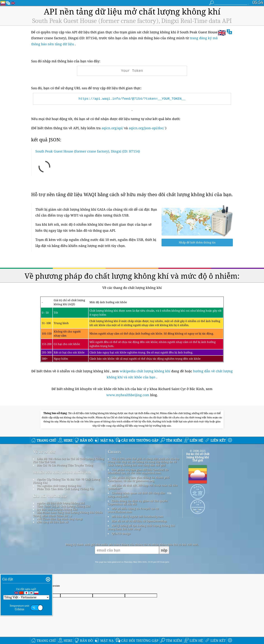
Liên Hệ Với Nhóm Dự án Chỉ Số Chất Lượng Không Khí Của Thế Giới (68, 460)
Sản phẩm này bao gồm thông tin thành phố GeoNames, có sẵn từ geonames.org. (139, 479)
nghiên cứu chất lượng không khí (62, 472)
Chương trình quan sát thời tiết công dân (138, 493)
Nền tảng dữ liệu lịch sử (53, 522)
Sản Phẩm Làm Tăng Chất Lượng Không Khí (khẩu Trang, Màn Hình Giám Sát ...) (68, 514)
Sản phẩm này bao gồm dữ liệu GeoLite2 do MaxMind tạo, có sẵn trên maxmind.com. (138, 471)
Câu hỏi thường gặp (50, 496)
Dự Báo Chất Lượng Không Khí (57, 509)
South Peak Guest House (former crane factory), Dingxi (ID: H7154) (88, 151)
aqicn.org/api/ (112, 128)
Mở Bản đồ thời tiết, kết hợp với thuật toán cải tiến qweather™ (143, 487)
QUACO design (121, 533)
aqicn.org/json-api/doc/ (146, 128)
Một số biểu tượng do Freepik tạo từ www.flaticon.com (133, 510)
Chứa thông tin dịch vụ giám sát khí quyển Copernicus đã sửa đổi (138, 502)
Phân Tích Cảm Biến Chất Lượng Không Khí (65, 489)
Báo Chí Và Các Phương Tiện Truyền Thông (65, 465)
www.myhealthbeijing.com (128, 395)
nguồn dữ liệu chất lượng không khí (61, 503)
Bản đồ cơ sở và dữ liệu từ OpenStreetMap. (139, 521)
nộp (164, 550)
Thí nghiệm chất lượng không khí (59, 486)
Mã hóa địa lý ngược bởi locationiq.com (137, 516)
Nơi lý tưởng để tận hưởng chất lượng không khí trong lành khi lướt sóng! (141, 527)
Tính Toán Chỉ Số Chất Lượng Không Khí (64, 506)
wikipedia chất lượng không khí (145, 371)
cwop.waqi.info (118, 496)
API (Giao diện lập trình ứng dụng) (60, 519)
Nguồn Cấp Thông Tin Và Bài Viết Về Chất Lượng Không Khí (66, 481)
